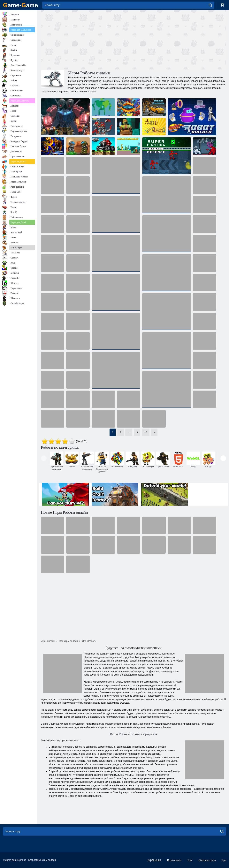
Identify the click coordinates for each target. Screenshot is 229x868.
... (129, 432)
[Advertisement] (87, 40)
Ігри (224, 860)
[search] (210, 5)
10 (146, 432)
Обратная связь (207, 860)
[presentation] (44, 458)
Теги (190, 860)
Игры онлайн (174, 860)
